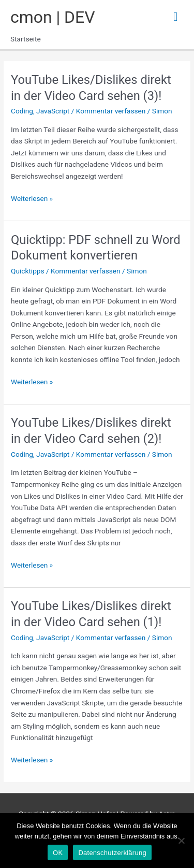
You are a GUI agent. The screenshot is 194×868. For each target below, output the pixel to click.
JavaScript (53, 111)
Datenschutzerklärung (112, 853)
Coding (22, 111)
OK (58, 853)
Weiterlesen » (32, 199)
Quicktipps (28, 271)
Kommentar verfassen (111, 111)
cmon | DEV (53, 17)
